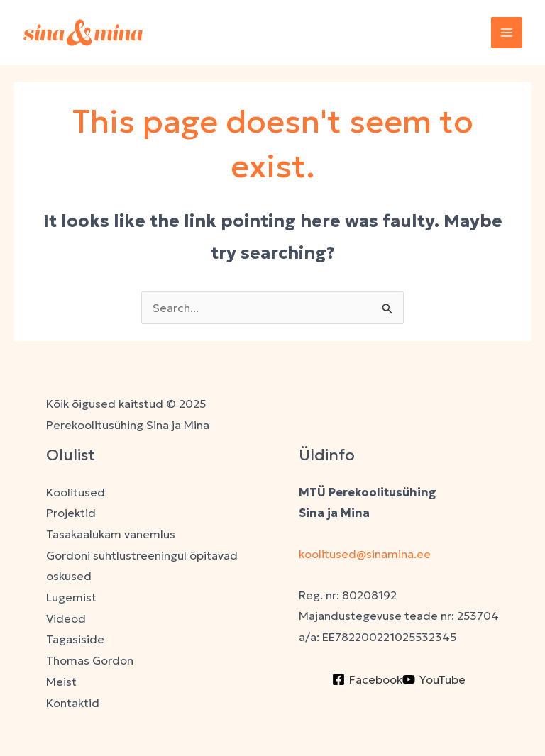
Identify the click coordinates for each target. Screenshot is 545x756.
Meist (61, 682)
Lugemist (71, 597)
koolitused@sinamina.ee (366, 554)
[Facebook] (367, 679)
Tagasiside (75, 639)
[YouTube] (434, 679)
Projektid (71, 513)
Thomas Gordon (90, 660)
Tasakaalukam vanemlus (111, 534)
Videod (66, 618)
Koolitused (76, 492)
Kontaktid (73, 703)
